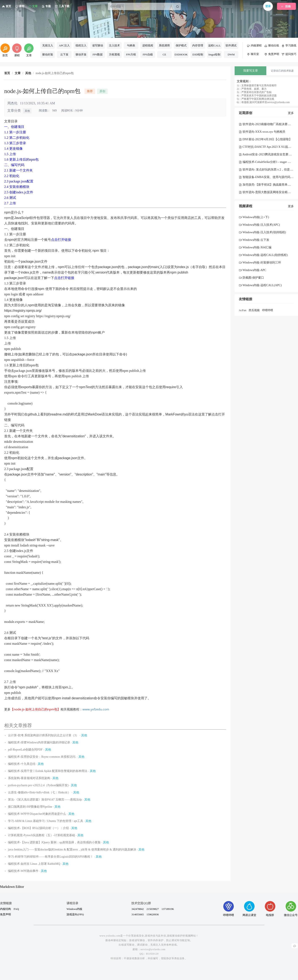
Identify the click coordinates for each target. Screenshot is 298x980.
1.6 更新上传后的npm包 (21, 159)
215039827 (153, 909)
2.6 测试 (10, 198)
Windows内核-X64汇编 (255, 247)
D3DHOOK (181, 54)
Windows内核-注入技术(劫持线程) (262, 232)
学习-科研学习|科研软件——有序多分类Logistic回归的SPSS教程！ (51, 857)
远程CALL (214, 45)
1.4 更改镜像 (13, 149)
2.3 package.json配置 (19, 181)
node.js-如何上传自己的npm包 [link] (55, 73)
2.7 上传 (10, 203)
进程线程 (148, 45)
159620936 (153, 914)
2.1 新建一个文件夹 (18, 170)
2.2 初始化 (12, 176)
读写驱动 (98, 45)
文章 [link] (18, 73)
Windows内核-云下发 (254, 240)
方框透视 (114, 54)
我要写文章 (251, 71)
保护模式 (181, 45)
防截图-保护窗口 (251, 278)
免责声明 (5, 914)
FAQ (16, 909)
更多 (291, 113)
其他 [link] (28, 73)
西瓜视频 (254, 310)
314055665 (138, 914)
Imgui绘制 (214, 54)
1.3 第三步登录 (15, 143)
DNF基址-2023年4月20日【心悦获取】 (265, 139)
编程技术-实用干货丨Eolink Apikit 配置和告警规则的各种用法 (48, 771)
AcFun (242, 310)
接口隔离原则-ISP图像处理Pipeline (30, 807)
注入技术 (114, 45)
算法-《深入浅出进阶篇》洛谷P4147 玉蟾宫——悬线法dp (45, 800)
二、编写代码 (14, 165)
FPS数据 (98, 54)
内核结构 (5, 909)
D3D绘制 (198, 54)
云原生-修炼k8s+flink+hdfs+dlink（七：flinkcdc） (39, 792)
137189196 (168, 909)
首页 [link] (7, 73)
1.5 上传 (10, 154)
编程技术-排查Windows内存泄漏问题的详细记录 (39, 742)
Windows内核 (74, 909)
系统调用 (164, 45)
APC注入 (64, 45)
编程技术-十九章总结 (22, 764)
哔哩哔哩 (268, 310)
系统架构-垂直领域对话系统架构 (29, 778)
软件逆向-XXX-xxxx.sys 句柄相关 (262, 132)
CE (164, 54)
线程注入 (81, 45)
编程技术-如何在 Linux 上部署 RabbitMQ (34, 864)
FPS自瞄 (148, 54)
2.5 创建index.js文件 (19, 192)
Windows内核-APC (252, 270)
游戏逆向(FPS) (75, 914)
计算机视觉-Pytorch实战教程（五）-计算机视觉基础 (41, 835)
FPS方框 (131, 54)
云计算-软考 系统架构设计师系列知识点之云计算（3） (43, 735)
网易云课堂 (249, 909)
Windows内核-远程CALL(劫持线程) (263, 255)
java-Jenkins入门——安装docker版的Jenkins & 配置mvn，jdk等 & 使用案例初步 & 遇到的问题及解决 (72, 850)
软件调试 (231, 45)
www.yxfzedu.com (96, 709)
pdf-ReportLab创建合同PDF (25, 750)
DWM (231, 54)
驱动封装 (48, 54)
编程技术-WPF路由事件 (23, 871)
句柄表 (131, 45)
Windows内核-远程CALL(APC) (260, 285)
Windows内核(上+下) (254, 217)
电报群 (270, 909)
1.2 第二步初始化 (17, 138)
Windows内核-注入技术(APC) (259, 225)
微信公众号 (291, 909)
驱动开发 (81, 54)
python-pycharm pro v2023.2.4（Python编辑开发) (38, 785)
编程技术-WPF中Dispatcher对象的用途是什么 (37, 814)
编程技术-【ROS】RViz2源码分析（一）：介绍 (39, 828)
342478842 (138, 909)
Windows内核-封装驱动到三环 (260, 263)
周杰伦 (12, 103)
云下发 (64, 54)
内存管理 (198, 45)
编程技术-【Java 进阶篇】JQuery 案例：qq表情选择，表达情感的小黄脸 (54, 842)
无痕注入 (48, 45)
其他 (27, 111)
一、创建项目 (14, 127)
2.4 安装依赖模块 (17, 187)
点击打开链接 (61, 240)
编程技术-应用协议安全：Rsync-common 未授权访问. (42, 757)
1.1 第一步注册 (15, 132)
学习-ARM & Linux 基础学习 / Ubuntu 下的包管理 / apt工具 (46, 821)
